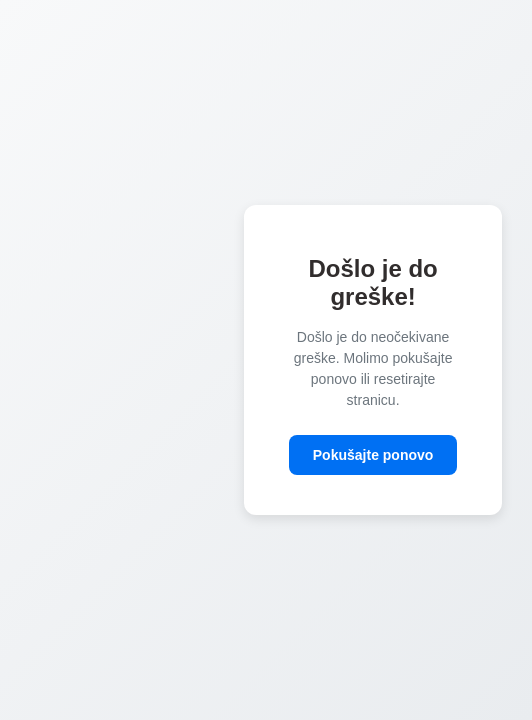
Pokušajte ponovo (373, 455)
